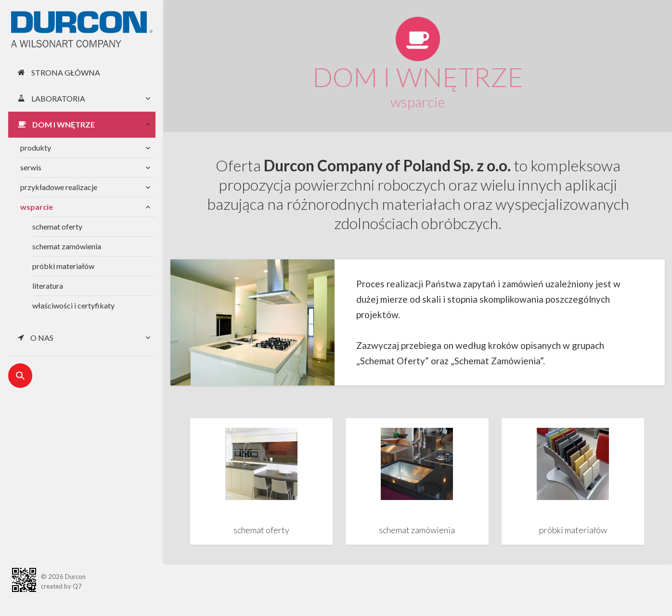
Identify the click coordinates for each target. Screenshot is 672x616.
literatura (48, 286)
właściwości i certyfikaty (73, 305)
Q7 (77, 586)
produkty (36, 148)
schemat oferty (57, 226)
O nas (36, 338)
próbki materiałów (63, 266)
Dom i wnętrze (56, 124)
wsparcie (37, 207)
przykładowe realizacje (59, 187)
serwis (31, 167)
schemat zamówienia (67, 246)
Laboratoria (52, 98)
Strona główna (59, 72)
